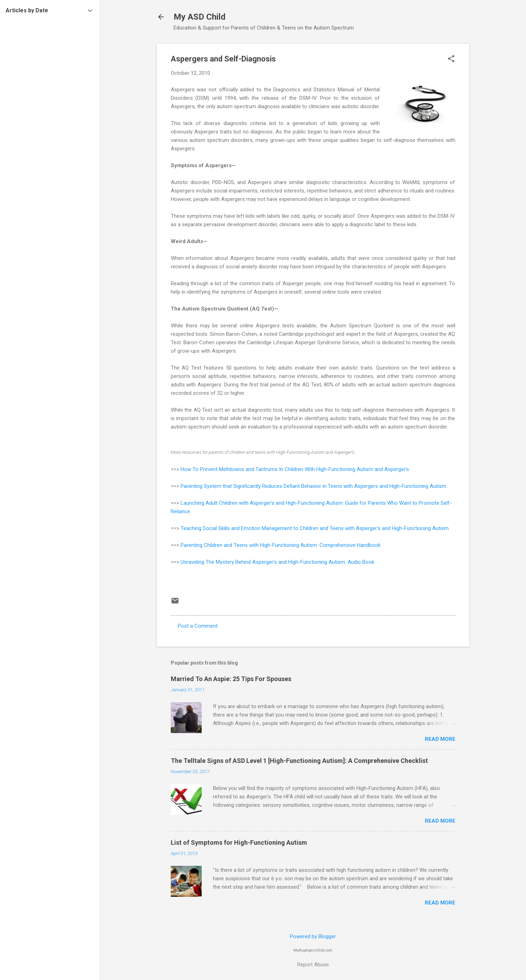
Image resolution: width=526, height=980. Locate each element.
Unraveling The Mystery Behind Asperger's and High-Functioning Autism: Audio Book (277, 562)
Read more (440, 739)
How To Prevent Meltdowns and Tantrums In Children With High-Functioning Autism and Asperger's (295, 469)
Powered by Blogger (313, 936)
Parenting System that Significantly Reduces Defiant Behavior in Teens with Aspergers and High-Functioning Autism (313, 486)
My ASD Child (200, 17)
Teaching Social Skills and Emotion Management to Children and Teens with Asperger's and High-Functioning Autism (315, 528)
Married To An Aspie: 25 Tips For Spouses (231, 679)
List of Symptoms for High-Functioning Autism (239, 842)
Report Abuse (313, 965)
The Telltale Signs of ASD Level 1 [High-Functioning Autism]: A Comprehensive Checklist (299, 761)
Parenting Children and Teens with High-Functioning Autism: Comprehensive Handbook (281, 545)
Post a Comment (198, 626)
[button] (451, 59)
